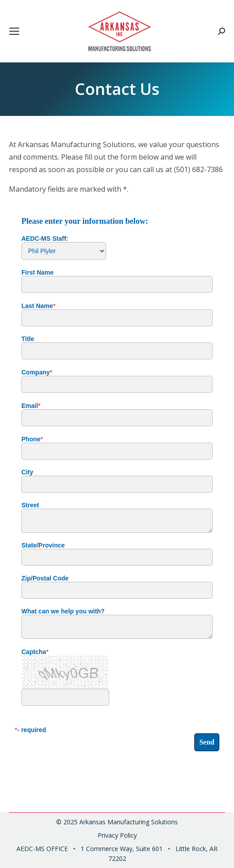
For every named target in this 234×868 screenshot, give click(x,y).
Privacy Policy (117, 835)
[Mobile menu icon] (14, 31)
